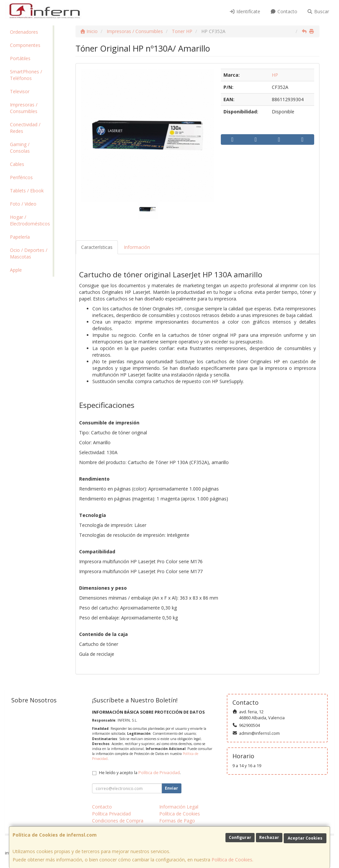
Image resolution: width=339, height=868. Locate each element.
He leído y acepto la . (140, 773)
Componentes (25, 45)
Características (97, 247)
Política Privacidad (111, 814)
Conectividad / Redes (25, 128)
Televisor (20, 91)
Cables (17, 164)
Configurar (240, 837)
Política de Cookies (232, 860)
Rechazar (269, 837)
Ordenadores (24, 32)
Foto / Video (23, 204)
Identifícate (245, 11)
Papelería (20, 237)
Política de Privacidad (159, 773)
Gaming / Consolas (20, 148)
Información (137, 247)
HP (275, 75)
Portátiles (20, 58)
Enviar (171, 788)
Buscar (318, 11)
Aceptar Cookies (305, 838)
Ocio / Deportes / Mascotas (29, 253)
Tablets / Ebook (27, 191)
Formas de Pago (177, 821)
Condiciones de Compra (118, 821)
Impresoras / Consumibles (24, 108)
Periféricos (21, 177)
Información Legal (179, 807)
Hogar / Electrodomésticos (30, 220)
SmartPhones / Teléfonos (26, 75)
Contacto (284, 11)
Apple (16, 270)
